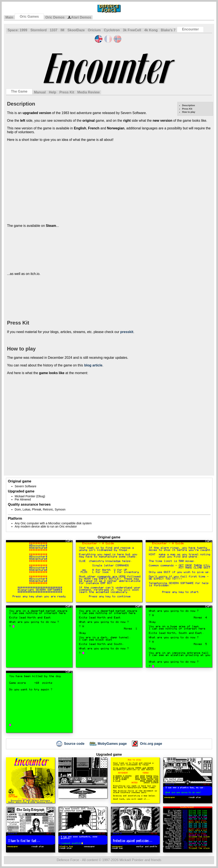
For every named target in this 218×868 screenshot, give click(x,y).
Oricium (94, 30)
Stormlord (39, 30)
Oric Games (29, 16)
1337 (54, 30)
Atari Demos (79, 17)
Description (189, 105)
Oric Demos (55, 17)
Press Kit (67, 92)
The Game (19, 91)
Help (52, 92)
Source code (70, 744)
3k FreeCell (132, 30)
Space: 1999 (17, 30)
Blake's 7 (168, 30)
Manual (40, 92)
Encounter (190, 29)
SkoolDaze (76, 30)
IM (62, 30)
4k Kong (151, 30)
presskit (127, 332)
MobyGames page (108, 744)
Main (9, 17)
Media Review (88, 92)
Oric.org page (147, 744)
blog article (93, 365)
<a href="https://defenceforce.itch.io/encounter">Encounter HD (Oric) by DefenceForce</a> (66, 298)
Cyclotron (112, 30)
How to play (189, 112)
